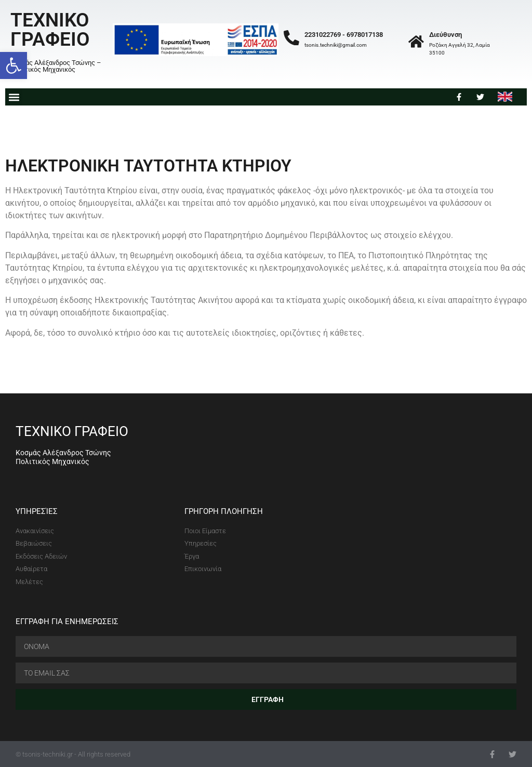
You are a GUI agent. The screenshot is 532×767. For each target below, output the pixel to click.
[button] (14, 65)
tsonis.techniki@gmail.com (336, 45)
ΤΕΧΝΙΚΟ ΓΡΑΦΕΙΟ (50, 30)
